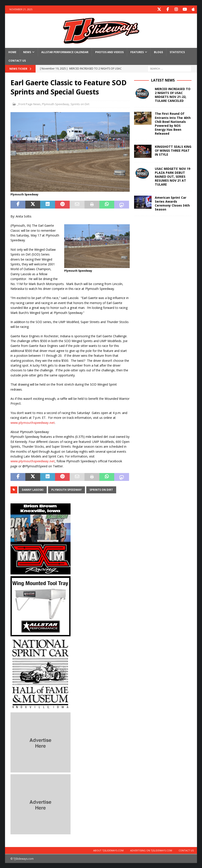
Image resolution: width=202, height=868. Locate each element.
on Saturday (70, 451)
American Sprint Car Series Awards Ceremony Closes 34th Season (172, 203)
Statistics (177, 52)
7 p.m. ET (39, 417)
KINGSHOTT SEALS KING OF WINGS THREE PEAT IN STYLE (173, 150)
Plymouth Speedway (56, 104)
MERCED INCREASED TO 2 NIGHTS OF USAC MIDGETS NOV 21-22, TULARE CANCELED (173, 94)
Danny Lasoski (33, 489)
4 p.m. (117, 412)
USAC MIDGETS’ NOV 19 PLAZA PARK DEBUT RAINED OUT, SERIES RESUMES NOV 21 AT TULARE (173, 176)
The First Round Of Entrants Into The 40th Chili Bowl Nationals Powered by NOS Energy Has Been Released (173, 123)
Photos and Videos (109, 52)
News (27, 52)
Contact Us (17, 60)
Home (12, 52)
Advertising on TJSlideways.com (151, 850)
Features (137, 52)
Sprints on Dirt (80, 104)
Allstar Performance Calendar (65, 52)
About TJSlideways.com (108, 850)
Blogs (158, 52)
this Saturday (80, 412)
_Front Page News (29, 104)
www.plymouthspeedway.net (33, 422)
